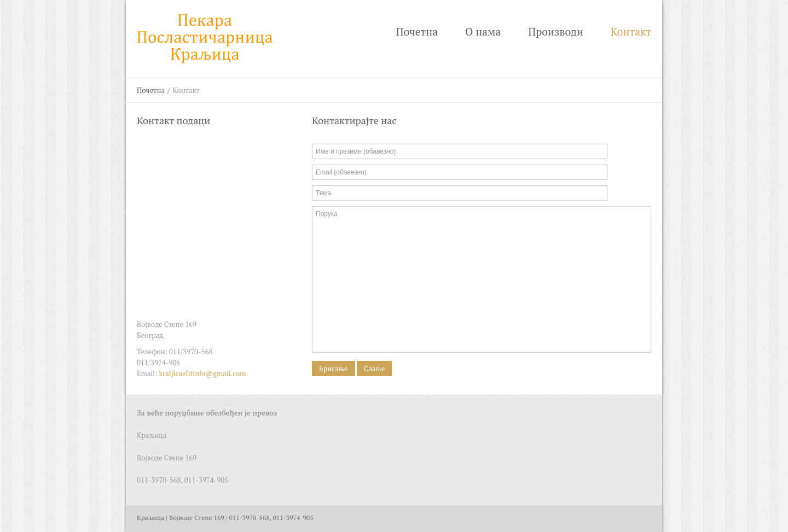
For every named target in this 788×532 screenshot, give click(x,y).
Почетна (417, 32)
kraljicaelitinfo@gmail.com (203, 373)
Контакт (631, 32)
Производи (556, 32)
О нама (483, 32)
